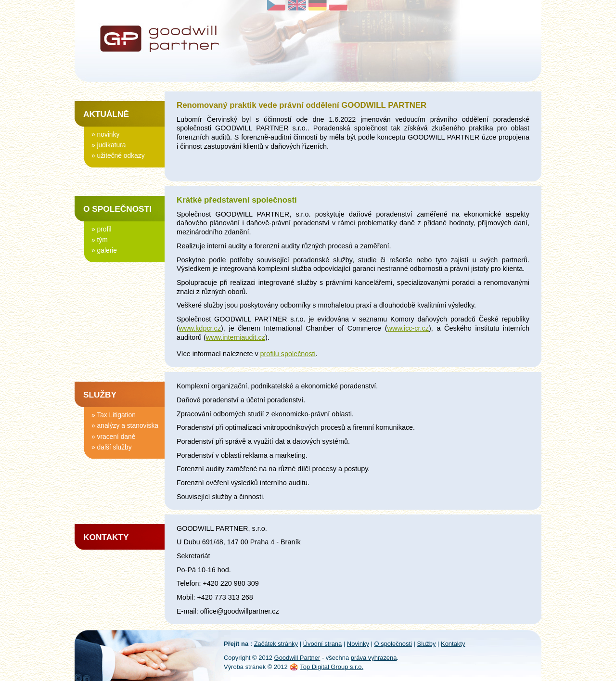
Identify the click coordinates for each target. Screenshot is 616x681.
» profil (101, 229)
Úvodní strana (323, 644)
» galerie (104, 250)
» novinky (105, 134)
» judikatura (109, 144)
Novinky (358, 644)
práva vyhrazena (374, 658)
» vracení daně (113, 436)
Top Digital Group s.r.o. (332, 667)
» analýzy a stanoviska (125, 425)
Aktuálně (106, 114)
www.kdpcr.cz (200, 328)
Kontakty (106, 537)
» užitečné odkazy (118, 155)
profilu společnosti (288, 354)
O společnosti (117, 209)
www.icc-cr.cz (408, 328)
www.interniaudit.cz (236, 337)
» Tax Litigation (114, 414)
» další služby (112, 447)
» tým (100, 239)
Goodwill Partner (297, 658)
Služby (100, 395)
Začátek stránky (276, 644)
